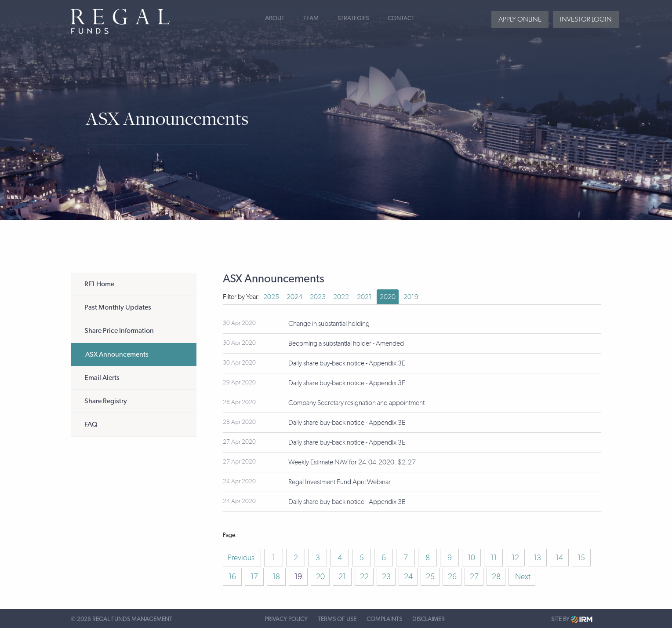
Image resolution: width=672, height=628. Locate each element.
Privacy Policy (286, 619)
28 (496, 577)
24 (408, 577)
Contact (401, 18)
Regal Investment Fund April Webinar (340, 482)
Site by (572, 619)
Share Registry (106, 401)
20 (320, 577)
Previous (242, 558)
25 (430, 577)
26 (452, 577)
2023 (318, 297)
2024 (294, 297)
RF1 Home (99, 284)
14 (559, 558)
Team (311, 18)
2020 (388, 297)
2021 (364, 297)
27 (474, 577)
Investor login (586, 19)
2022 (341, 297)
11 (494, 558)
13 (537, 558)
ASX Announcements (117, 354)
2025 (271, 297)
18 (276, 577)
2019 (411, 297)
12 (515, 558)
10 (471, 558)
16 (232, 577)
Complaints (384, 619)
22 (364, 577)
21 (342, 577)
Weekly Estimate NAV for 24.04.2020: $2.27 (352, 462)
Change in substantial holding (329, 323)
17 (254, 577)
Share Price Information (119, 331)
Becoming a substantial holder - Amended (346, 343)
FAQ (91, 424)
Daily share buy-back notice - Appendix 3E (347, 363)
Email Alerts (102, 378)
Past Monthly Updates (118, 307)
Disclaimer (429, 619)
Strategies (353, 18)
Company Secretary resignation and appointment (356, 403)
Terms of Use (337, 619)
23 (386, 577)
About (275, 18)
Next (522, 577)
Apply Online (520, 19)
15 (581, 558)
